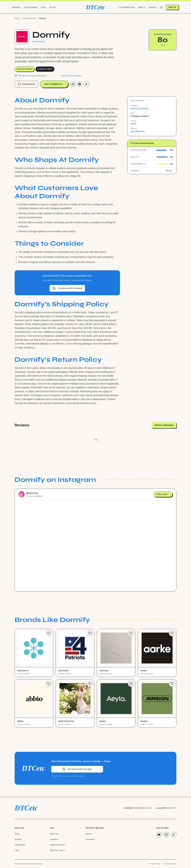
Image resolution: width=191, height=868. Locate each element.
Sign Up (172, 7)
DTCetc (95, 7)
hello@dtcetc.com (143, 808)
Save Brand (26, 84)
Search (89, 834)
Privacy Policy (154, 864)
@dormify (32, 493)
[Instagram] (73, 84)
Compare (90, 839)
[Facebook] (80, 84)
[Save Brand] (49, 633)
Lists (44, 7)
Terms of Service (170, 864)
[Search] (161, 7)
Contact (54, 839)
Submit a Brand (57, 845)
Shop (17, 834)
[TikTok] (86, 84)
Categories (31, 7)
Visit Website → (54, 84)
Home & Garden (29, 18)
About (142, 7)
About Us (54, 834)
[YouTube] (159, 835)
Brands (16, 7)
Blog (53, 7)
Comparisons (127, 7)
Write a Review (164, 425)
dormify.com (39, 41)
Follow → (163, 494)
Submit (153, 7)
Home (17, 18)
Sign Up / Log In (57, 850)
